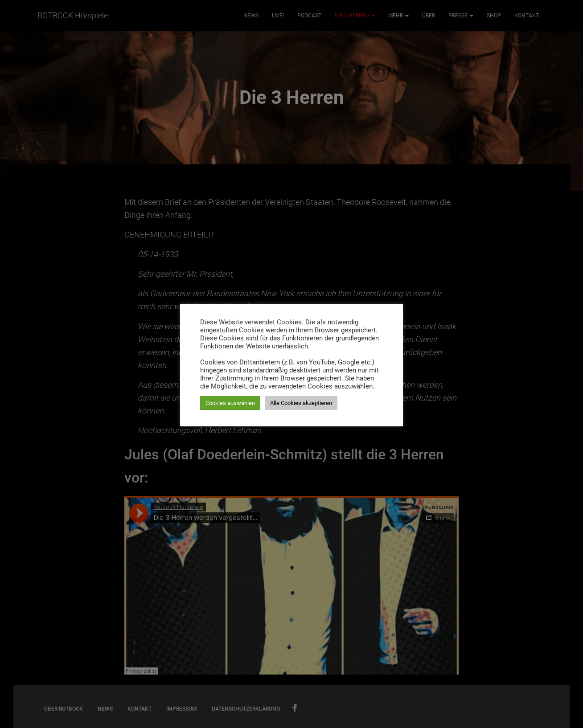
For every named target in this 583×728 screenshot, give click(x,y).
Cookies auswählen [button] (230, 403)
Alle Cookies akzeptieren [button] (301, 403)
